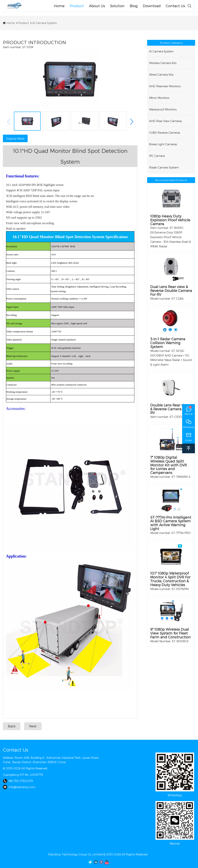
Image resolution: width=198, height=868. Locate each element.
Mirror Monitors (159, 98)
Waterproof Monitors (163, 109)
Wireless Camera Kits (163, 63)
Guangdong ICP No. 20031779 (23, 775)
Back (12, 726)
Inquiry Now (15, 138)
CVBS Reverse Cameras (165, 133)
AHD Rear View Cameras (165, 121)
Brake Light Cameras (163, 144)
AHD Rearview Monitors (165, 86)
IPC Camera (157, 156)
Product (22, 23)
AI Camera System (43, 23)
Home (9, 23)
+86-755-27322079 (18, 781)
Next (33, 726)
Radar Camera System (164, 167)
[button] (132, 122)
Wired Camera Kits (161, 75)
